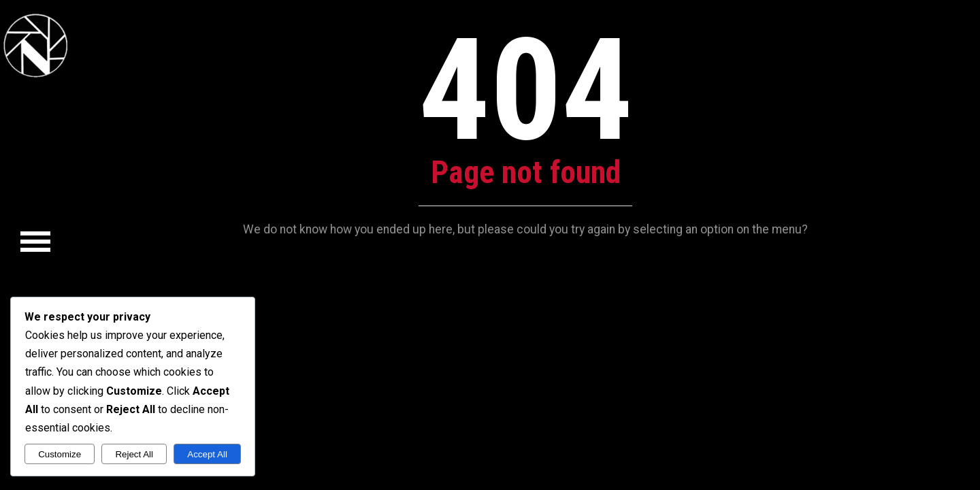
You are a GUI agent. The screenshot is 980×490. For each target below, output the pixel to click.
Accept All (207, 454)
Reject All (134, 454)
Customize (60, 454)
